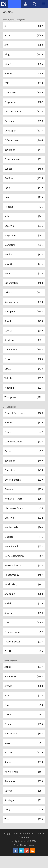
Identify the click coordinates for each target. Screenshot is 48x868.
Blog (24, 55)
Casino (24, 725)
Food (24, 190)
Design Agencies (24, 113)
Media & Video (24, 535)
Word (24, 831)
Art (24, 45)
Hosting (24, 209)
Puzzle (24, 763)
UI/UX (24, 374)
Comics (24, 438)
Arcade (24, 696)
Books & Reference (24, 419)
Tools (24, 631)
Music (24, 277)
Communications (24, 448)
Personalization (24, 573)
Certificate (28, 845)
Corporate (24, 103)
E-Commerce (24, 142)
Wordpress (24, 403)
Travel (24, 364)
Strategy (24, 812)
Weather (24, 660)
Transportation (24, 641)
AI (24, 26)
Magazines (24, 238)
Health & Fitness (24, 506)
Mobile (24, 258)
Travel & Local (24, 651)
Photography (24, 583)
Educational (24, 744)
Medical (24, 544)
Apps (24, 35)
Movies (24, 267)
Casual (24, 734)
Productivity (24, 593)
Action (24, 676)
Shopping (24, 316)
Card (24, 715)
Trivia (24, 821)
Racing (24, 773)
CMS (24, 84)
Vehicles (24, 383)
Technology (24, 354)
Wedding (24, 393)
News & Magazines (24, 564)
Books (24, 64)
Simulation (24, 792)
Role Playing (24, 783)
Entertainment (24, 161)
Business (24, 74)
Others (24, 296)
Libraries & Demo (24, 515)
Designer (24, 122)
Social (24, 325)
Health (24, 200)
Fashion (24, 180)
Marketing (24, 248)
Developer (24, 132)
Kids (24, 219)
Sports (24, 335)
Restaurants (24, 306)
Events (24, 171)
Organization (24, 287)
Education (24, 151)
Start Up (24, 345)
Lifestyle (24, 229)
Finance (24, 496)
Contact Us (16, 845)
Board (24, 705)
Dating (24, 457)
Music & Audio (24, 554)
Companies (24, 93)
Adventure (24, 686)
